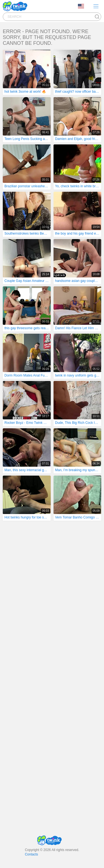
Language (81, 6)
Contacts (31, 854)
